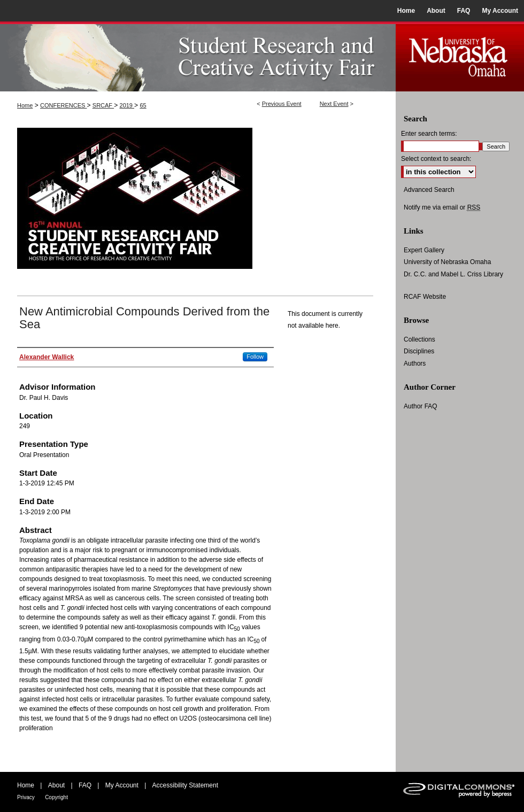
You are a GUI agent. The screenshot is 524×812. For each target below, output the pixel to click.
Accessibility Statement (185, 785)
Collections (419, 339)
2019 (127, 105)
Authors (415, 364)
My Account (122, 785)
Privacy (26, 797)
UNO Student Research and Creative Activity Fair (198, 56)
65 (143, 105)
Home (25, 105)
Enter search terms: (429, 134)
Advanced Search (429, 190)
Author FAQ (421, 406)
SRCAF (103, 105)
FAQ (85, 785)
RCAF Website (425, 297)
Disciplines (419, 351)
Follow (255, 357)
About (56, 785)
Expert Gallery (424, 250)
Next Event (334, 104)
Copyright (56, 797)
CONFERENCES (63, 105)
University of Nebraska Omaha (447, 262)
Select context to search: (436, 159)
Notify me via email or (442, 207)
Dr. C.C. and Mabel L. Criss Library (453, 274)
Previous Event (282, 104)
